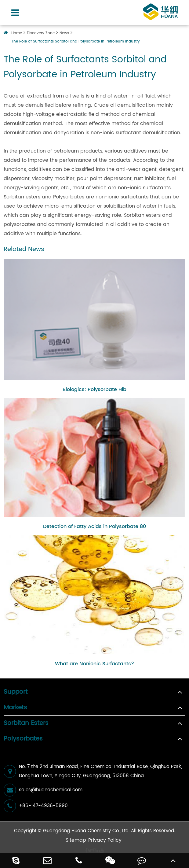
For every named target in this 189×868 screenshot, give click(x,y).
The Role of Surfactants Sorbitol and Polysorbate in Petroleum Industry (76, 41)
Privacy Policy (105, 840)
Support (16, 692)
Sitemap (76, 840)
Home (17, 33)
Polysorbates (23, 739)
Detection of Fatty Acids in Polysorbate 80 (94, 526)
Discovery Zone (41, 33)
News (64, 33)
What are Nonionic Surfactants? (94, 664)
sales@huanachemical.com (43, 790)
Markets (15, 708)
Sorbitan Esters (26, 723)
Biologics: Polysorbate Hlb (94, 390)
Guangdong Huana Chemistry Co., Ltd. (86, 831)
